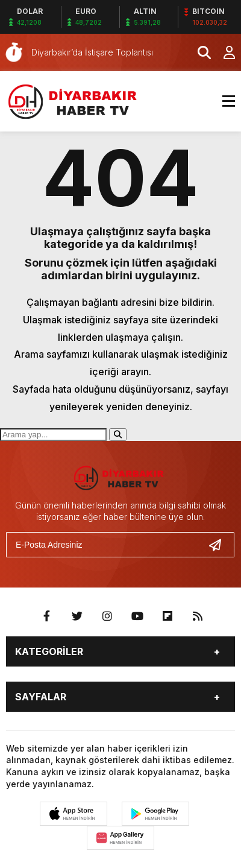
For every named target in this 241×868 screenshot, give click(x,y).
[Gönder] (220, 545)
